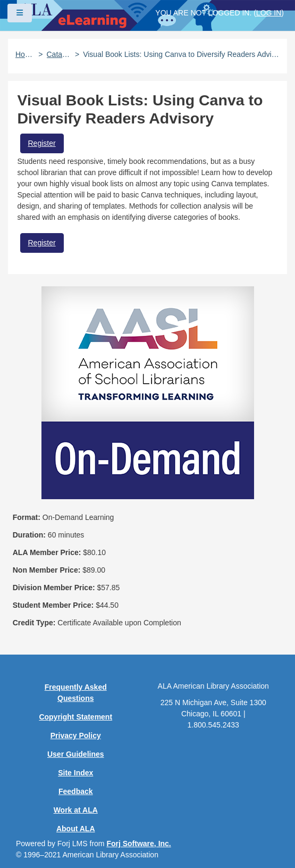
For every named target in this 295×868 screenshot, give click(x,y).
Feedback (76, 791)
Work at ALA (76, 810)
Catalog (59, 54)
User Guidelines (76, 754)
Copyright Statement (75, 717)
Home (25, 54)
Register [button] (42, 143)
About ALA (76, 829)
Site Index (75, 773)
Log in (269, 13)
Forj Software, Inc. (138, 844)
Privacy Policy (76, 735)
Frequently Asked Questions (76, 693)
